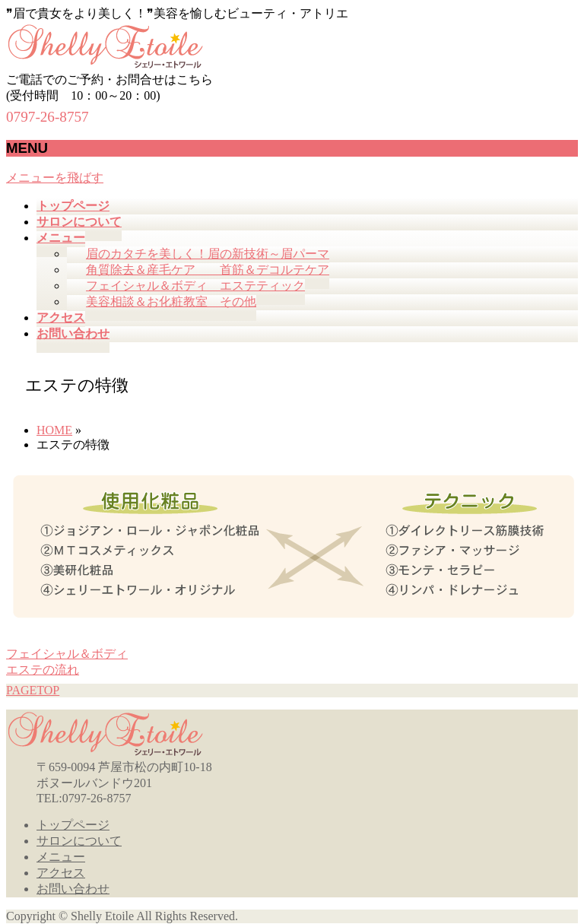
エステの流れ (43, 670)
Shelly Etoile (102, 916)
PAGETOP (33, 690)
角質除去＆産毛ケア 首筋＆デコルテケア (208, 270)
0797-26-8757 (48, 117)
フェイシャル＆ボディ (67, 654)
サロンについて (79, 841)
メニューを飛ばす (55, 178)
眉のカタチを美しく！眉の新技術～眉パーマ (208, 254)
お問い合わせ (73, 889)
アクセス (61, 873)
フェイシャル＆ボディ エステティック (195, 286)
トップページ (73, 825)
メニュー (61, 857)
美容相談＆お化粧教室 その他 (171, 302)
